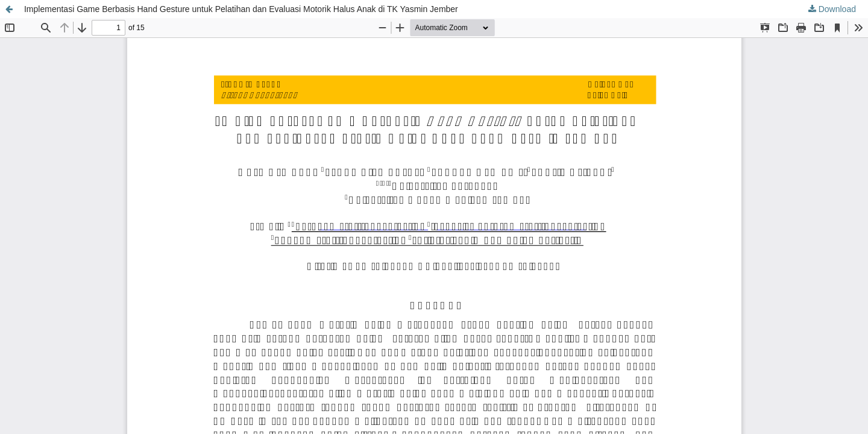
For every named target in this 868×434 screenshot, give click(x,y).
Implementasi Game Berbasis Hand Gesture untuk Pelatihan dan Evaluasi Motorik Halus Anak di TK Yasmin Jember (241, 9)
